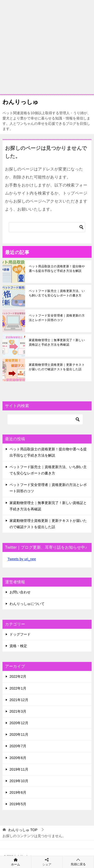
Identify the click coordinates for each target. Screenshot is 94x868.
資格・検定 (18, 646)
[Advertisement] (47, 47)
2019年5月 (18, 804)
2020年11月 (19, 734)
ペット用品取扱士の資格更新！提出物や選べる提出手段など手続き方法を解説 (57, 269)
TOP (23, 830)
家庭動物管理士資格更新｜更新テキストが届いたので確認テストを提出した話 (57, 367)
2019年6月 (18, 792)
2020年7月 (18, 746)
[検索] (47, 227)
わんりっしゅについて (27, 604)
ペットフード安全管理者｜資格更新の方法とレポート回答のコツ (57, 318)
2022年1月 (18, 688)
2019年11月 (19, 769)
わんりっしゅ (21, 101)
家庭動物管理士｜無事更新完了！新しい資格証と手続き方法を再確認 (57, 342)
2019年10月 (19, 781)
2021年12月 (19, 700)
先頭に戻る (78, 862)
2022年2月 (18, 676)
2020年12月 (19, 723)
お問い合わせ (20, 592)
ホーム (16, 862)
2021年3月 (18, 711)
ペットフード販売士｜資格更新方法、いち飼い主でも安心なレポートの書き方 (57, 293)
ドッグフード (20, 634)
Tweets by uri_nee (22, 559)
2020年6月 (18, 758)
